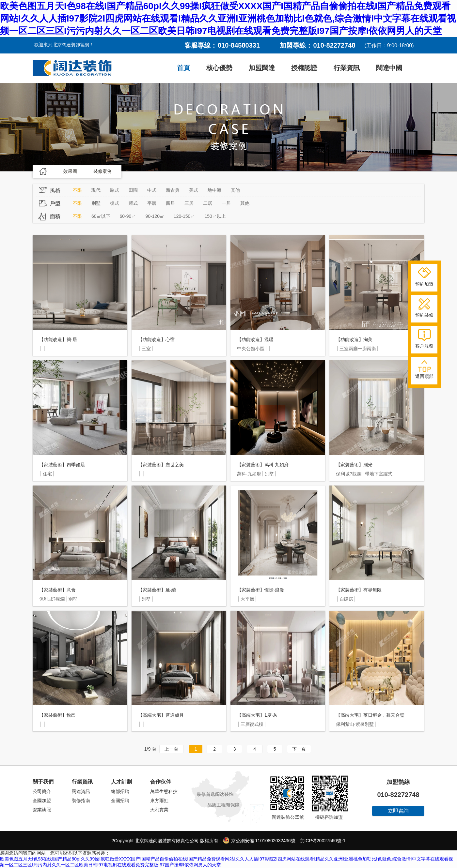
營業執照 (42, 810)
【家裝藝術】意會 (57, 590)
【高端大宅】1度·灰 (257, 715)
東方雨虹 (159, 801)
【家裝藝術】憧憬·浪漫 (260, 590)
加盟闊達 (262, 68)
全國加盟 (42, 801)
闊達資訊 (81, 791)
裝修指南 (81, 801)
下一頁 (299, 749)
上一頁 (171, 749)
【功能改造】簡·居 (58, 339)
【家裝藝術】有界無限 (359, 590)
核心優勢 (219, 68)
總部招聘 (120, 791)
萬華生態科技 (164, 791)
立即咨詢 (398, 811)
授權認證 (304, 68)
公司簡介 (42, 791)
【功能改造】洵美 (354, 339)
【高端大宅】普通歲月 (161, 715)
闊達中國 (389, 68)
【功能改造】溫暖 (255, 339)
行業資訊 (347, 68)
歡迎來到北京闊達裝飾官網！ (64, 45)
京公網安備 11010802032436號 (259, 840)
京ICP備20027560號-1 (323, 841)
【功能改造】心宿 (156, 339)
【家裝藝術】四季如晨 (62, 465)
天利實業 (159, 810)
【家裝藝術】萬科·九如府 (263, 465)
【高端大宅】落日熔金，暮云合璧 (370, 715)
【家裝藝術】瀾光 (354, 465)
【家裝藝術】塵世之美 (161, 465)
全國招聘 (120, 801)
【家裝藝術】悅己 (57, 715)
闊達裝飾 (72, 68)
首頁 (183, 68)
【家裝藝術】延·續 (157, 590)
